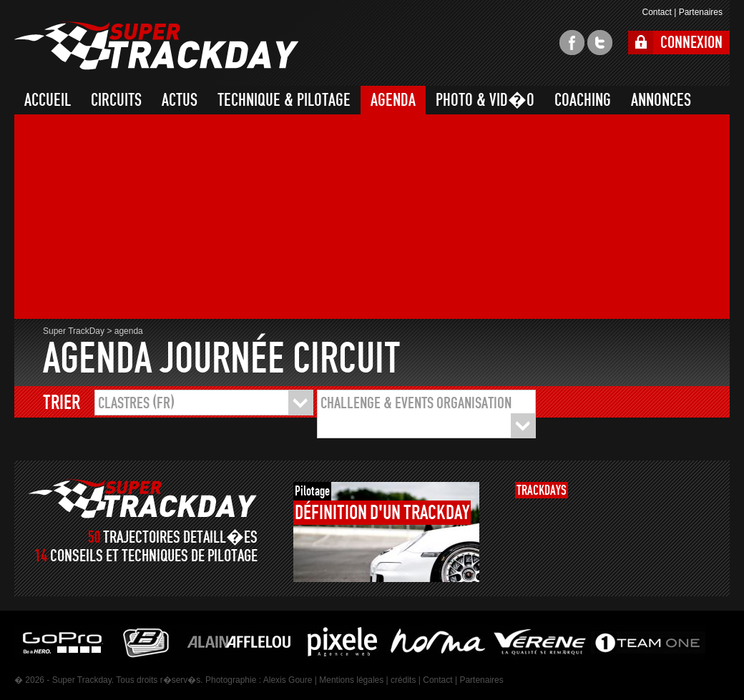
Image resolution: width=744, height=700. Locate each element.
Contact (656, 12)
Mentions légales (351, 680)
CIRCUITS (116, 100)
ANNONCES (661, 100)
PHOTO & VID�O (485, 100)
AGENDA (393, 100)
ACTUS (180, 100)
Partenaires (701, 12)
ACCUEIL (48, 100)
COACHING (583, 100)
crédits (403, 680)
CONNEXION (691, 43)
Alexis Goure (288, 680)
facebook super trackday (572, 43)
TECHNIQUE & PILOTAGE (284, 100)
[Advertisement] (182, 219)
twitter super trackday (600, 43)
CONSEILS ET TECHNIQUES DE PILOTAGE (154, 556)
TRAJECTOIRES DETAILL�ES (180, 537)
